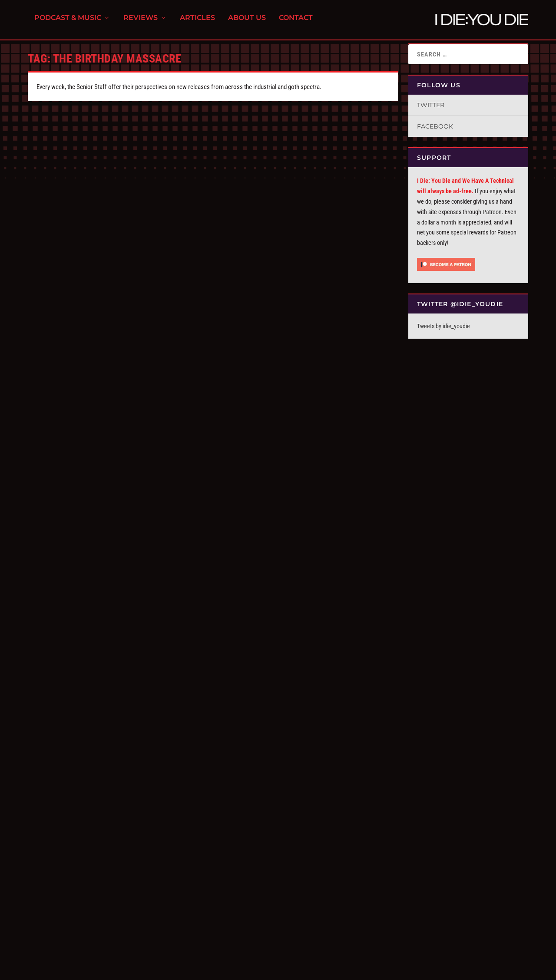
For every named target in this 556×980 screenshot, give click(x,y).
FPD (119, 970)
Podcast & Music (68, 22)
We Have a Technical (155, 663)
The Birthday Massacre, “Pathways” (100, 233)
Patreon (492, 212)
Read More (54, 287)
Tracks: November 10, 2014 (82, 851)
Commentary (118, 663)
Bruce (49, 862)
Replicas (288, 663)
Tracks (97, 862)
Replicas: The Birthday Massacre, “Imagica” (303, 652)
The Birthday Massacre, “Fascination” (103, 436)
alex (47, 244)
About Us (247, 22)
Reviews (141, 22)
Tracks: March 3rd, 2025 (269, 233)
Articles (197, 22)
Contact (296, 22)
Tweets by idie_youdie (443, 326)
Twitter (431, 105)
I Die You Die (56, 663)
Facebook (435, 126)
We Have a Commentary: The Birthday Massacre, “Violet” (101, 647)
